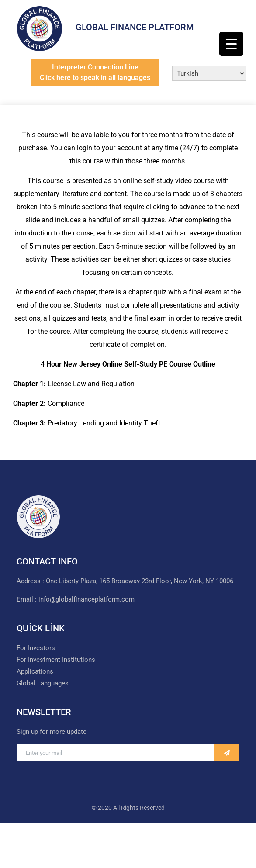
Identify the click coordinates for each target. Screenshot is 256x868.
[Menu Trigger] (231, 44)
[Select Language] (209, 73)
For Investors (36, 648)
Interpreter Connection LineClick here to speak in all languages (95, 72)
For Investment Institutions (56, 660)
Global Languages (43, 683)
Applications (35, 671)
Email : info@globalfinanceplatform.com (76, 599)
